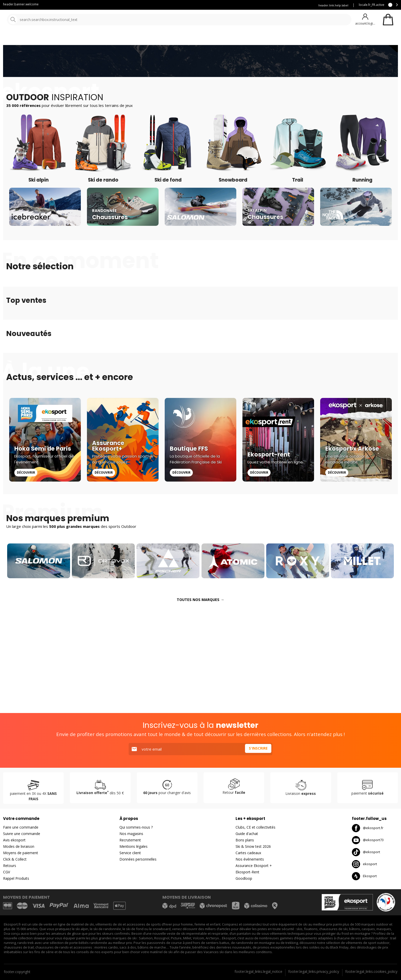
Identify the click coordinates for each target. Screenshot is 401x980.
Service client (199, 5)
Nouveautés (191, 38)
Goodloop (244, 878)
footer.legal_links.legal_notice (258, 971)
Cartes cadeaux (248, 853)
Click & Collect (15, 859)
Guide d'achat (247, 834)
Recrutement (130, 840)
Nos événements (250, 859)
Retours (10, 866)
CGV (7, 872)
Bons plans (245, 840)
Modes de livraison (19, 846)
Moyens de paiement (21, 853)
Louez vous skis (258, 5)
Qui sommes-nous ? (136, 827)
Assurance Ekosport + (293, 5)
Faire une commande (21, 827)
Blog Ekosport (228, 5)
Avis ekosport (14, 840)
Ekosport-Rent (247, 872)
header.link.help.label (333, 5)
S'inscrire (257, 749)
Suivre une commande (22, 834)
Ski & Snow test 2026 (253, 846)
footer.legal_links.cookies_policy (371, 971)
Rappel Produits (16, 878)
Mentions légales (133, 846)
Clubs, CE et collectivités (255, 827)
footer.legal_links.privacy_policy (314, 971)
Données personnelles (138, 859)
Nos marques (158, 38)
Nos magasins (131, 834)
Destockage (226, 38)
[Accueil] (30, 20)
